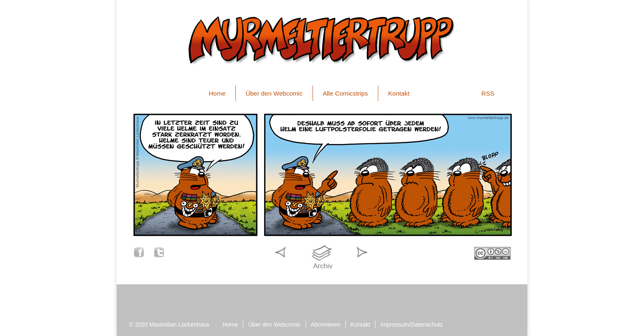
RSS (488, 93)
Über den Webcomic (274, 93)
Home (217, 93)
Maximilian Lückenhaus (179, 325)
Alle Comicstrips (345, 93)
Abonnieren (326, 325)
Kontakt (399, 93)
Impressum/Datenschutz (412, 325)
